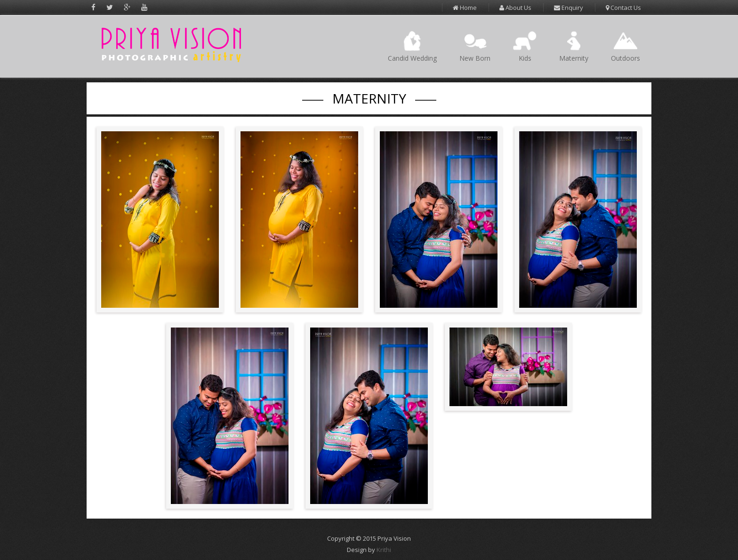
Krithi (384, 550)
